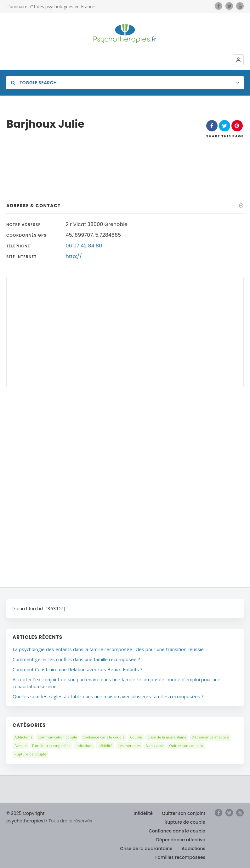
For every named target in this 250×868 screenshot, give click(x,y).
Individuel (84, 746)
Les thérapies (129, 746)
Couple (136, 737)
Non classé (155, 746)
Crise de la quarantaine (167, 737)
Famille (21, 746)
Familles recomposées (51, 746)
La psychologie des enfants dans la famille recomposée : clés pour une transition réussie (108, 649)
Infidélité (105, 746)
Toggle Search (34, 83)
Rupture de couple (30, 754)
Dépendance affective (210, 737)
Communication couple (57, 737)
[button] (238, 60)
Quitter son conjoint (186, 746)
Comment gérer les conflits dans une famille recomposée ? (76, 659)
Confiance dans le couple (104, 737)
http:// (74, 256)
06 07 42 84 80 (84, 246)
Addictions (23, 737)
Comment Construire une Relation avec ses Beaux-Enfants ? (78, 669)
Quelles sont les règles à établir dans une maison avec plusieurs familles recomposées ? (108, 696)
